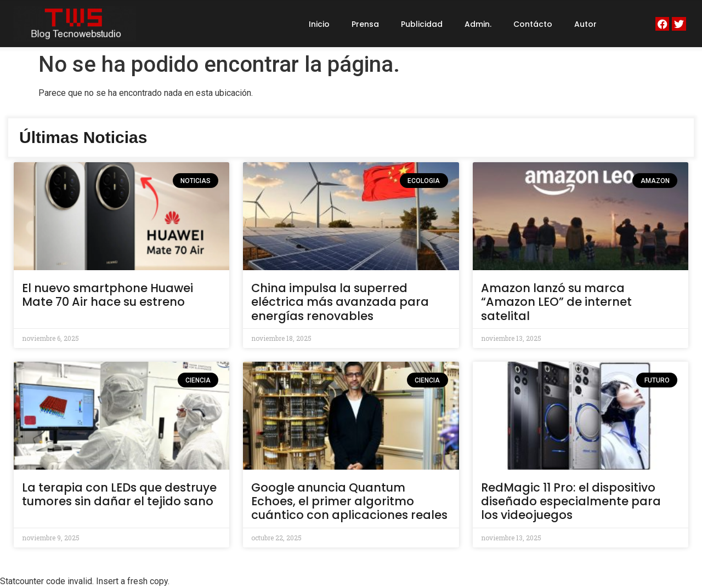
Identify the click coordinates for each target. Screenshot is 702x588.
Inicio (319, 24)
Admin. (478, 24)
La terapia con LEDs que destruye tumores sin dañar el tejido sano (119, 494)
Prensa (365, 24)
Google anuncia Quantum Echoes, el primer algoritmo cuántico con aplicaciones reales (349, 501)
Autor (585, 24)
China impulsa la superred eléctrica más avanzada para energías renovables (340, 302)
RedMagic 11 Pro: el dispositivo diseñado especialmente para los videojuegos (571, 501)
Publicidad (422, 24)
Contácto (533, 24)
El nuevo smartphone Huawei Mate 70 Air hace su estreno (107, 295)
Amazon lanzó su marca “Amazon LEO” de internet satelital (556, 302)
